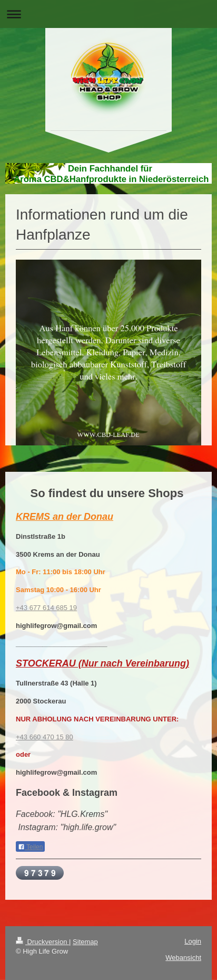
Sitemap (85, 942)
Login (193, 941)
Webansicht (183, 958)
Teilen (30, 847)
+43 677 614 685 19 (46, 608)
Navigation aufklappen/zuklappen (108, 14)
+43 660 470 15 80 (45, 737)
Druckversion (42, 942)
